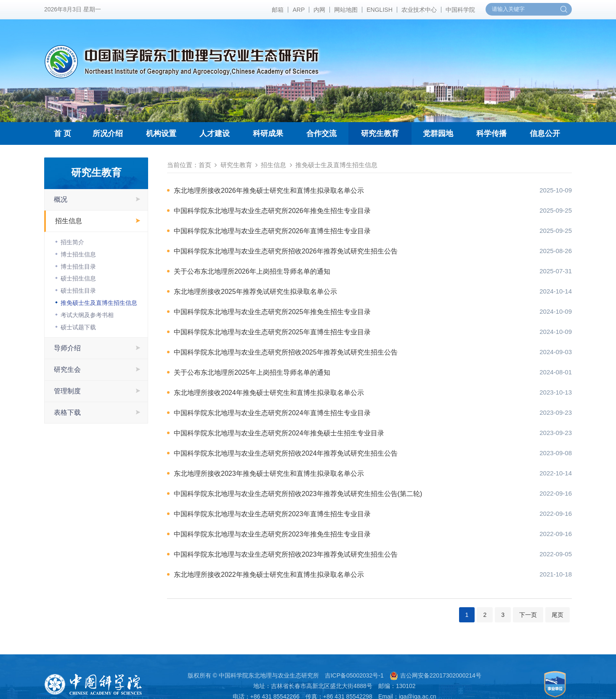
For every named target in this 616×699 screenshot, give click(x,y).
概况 (61, 199)
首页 (205, 165)
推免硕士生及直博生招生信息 (99, 303)
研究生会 (67, 370)
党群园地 (438, 133)
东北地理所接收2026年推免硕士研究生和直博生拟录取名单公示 (269, 191)
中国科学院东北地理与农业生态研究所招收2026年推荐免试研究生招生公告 (286, 251)
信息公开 (545, 133)
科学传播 (491, 133)
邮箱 (278, 10)
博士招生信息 (78, 254)
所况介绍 (108, 133)
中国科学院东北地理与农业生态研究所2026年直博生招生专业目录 (272, 231)
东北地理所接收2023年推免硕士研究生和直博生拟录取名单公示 (269, 474)
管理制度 (67, 391)
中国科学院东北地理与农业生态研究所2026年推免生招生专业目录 (272, 211)
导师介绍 (67, 348)
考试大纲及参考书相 (87, 315)
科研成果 (268, 133)
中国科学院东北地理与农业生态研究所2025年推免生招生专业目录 (272, 312)
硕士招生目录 (78, 291)
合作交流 (321, 133)
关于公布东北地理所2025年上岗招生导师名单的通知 (252, 372)
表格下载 (67, 412)
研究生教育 (380, 133)
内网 (319, 10)
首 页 (62, 133)
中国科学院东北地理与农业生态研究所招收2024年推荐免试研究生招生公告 (286, 453)
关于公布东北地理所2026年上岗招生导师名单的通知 (252, 271)
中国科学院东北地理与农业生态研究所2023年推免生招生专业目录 (272, 534)
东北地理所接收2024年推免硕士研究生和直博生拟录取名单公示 (269, 393)
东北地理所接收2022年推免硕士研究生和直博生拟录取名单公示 (269, 575)
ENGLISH (379, 10)
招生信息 (69, 221)
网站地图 (346, 10)
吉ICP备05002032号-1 (354, 675)
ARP (299, 10)
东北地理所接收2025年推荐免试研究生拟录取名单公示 (255, 292)
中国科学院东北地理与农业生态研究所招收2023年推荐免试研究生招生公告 (286, 554)
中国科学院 (460, 10)
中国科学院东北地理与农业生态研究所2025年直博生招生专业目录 (272, 332)
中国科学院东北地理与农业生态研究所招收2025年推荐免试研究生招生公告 (286, 352)
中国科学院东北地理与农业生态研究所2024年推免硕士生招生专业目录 (279, 433)
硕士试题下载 (78, 327)
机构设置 (161, 133)
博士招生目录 (78, 267)
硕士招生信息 (78, 278)
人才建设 (215, 133)
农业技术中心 (419, 10)
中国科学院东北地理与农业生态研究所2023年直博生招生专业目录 (272, 514)
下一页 (528, 615)
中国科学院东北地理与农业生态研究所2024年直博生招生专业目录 (272, 413)
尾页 (558, 615)
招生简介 (72, 242)
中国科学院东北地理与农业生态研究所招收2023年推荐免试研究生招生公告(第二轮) (298, 494)
